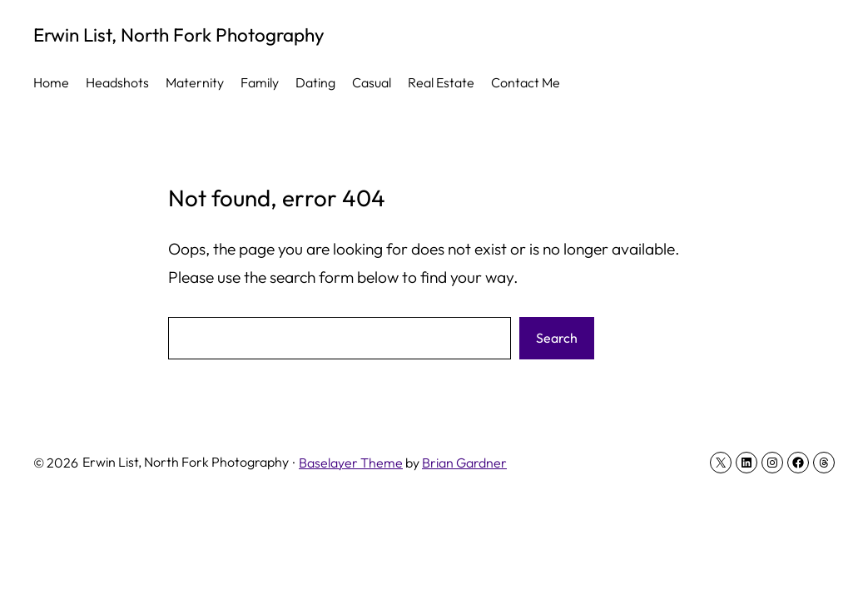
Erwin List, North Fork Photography (179, 35)
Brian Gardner (464, 463)
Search (557, 338)
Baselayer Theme (351, 463)
